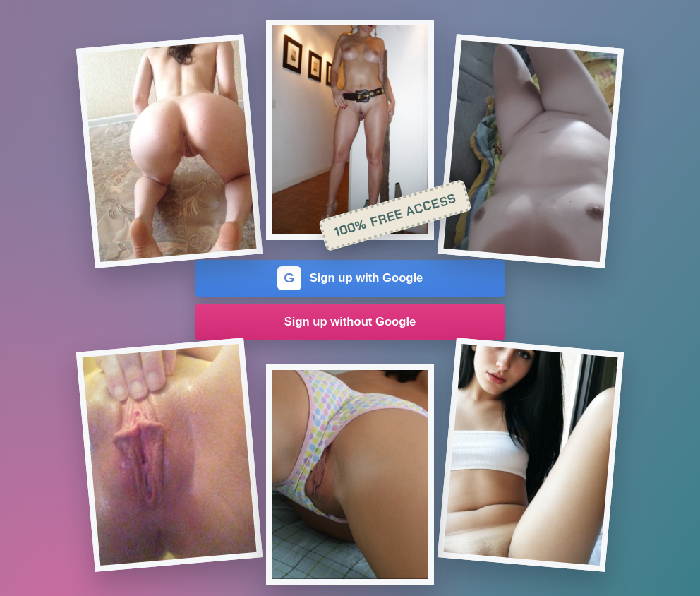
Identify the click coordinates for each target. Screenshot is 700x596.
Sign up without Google (350, 322)
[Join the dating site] (169, 151)
